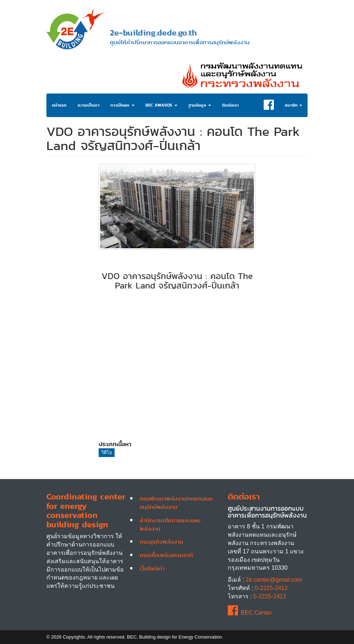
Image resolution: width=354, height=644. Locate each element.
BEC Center (250, 613)
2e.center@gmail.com (274, 580)
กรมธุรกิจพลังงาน (161, 541)
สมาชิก (293, 105)
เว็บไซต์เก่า (152, 568)
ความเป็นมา (88, 105)
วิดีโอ (107, 452)
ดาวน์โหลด (122, 105)
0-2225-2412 (271, 588)
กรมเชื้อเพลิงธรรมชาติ (166, 555)
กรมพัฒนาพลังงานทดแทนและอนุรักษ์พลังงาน (176, 502)
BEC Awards (161, 105)
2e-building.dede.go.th (153, 32)
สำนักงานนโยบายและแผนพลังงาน (170, 524)
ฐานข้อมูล (200, 105)
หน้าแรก (59, 105)
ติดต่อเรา (230, 105)
